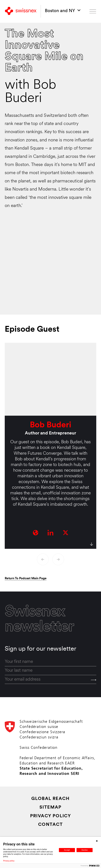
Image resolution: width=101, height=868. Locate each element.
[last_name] (50, 671)
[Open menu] (93, 11)
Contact (50, 825)
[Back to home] (21, 11)
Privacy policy (9, 861)
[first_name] (50, 662)
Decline (85, 850)
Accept (67, 850)
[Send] (94, 680)
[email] (50, 679)
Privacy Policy (51, 816)
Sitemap (50, 807)
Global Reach (50, 799)
